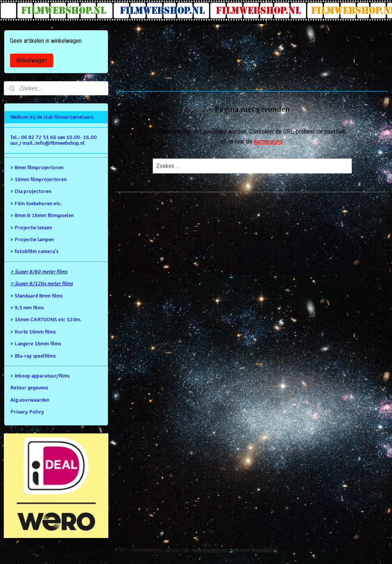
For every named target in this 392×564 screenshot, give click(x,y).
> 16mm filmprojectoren (38, 179)
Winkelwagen (32, 60)
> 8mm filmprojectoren (37, 168)
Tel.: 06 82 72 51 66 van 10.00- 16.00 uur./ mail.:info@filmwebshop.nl (54, 140)
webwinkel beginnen (210, 550)
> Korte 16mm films (33, 332)
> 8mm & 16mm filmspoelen (42, 215)
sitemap (172, 550)
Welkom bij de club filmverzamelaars (52, 117)
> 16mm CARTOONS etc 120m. (46, 320)
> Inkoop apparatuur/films (40, 376)
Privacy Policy (27, 412)
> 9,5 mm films (27, 308)
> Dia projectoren (31, 191)
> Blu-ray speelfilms (33, 356)
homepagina (268, 141)
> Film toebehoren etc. (36, 204)
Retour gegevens (29, 388)
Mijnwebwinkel (264, 550)
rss (186, 550)
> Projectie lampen (32, 239)
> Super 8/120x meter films (42, 284)
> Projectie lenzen (31, 228)
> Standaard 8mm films (37, 296)
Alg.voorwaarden (30, 400)
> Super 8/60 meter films (39, 272)
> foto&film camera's (34, 251)
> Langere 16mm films (36, 344)
